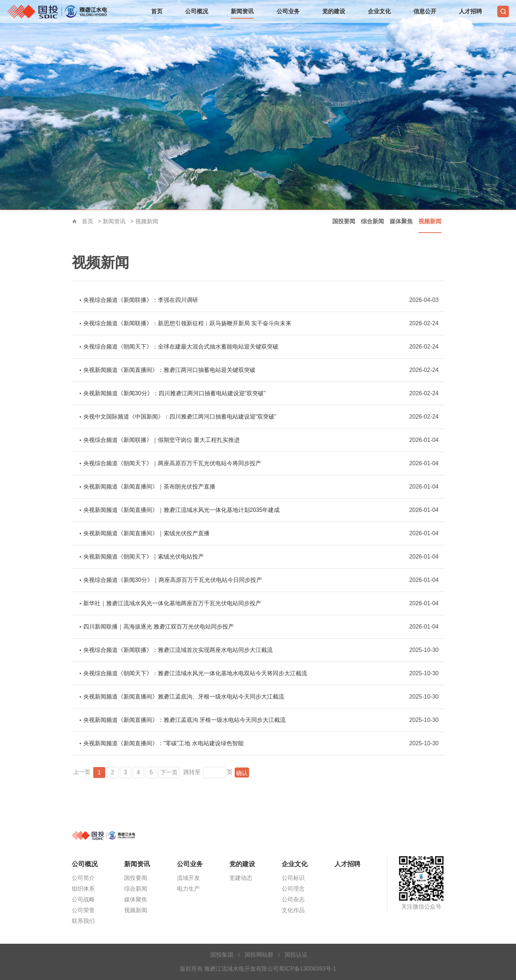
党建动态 (241, 878)
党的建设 (334, 11)
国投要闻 (344, 221)
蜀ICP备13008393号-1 (308, 969)
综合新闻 (372, 221)
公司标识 (293, 878)
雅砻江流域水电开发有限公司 (59, 11)
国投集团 (222, 955)
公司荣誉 (83, 910)
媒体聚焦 (401, 221)
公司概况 (197, 11)
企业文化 (379, 11)
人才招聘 (470, 11)
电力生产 (188, 889)
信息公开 (425, 11)
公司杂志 (293, 899)
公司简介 (83, 878)
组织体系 (83, 889)
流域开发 (188, 878)
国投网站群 (259, 955)
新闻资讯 (242, 11)
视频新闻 (147, 221)
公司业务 (288, 11)
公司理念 (293, 889)
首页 (157, 11)
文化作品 (293, 910)
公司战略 (83, 899)
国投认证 (296, 955)
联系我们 (83, 921)
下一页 (169, 772)
